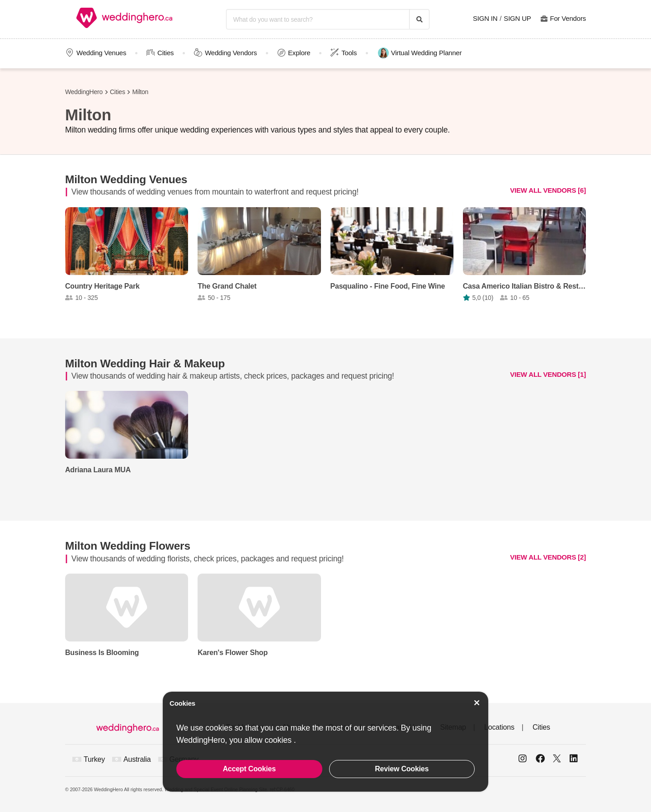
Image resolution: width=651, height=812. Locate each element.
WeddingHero (84, 92)
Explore (299, 53)
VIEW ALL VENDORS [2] (548, 557)
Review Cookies (402, 769)
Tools (349, 53)
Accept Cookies (249, 769)
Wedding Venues (101, 53)
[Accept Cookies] (477, 703)
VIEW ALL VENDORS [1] (548, 374)
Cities (165, 53)
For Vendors (568, 18)
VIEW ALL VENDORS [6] (548, 190)
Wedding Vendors (231, 53)
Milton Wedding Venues (126, 179)
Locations (499, 727)
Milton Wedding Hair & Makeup (145, 363)
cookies (279, 740)
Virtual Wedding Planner (420, 53)
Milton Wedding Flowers (128, 546)
